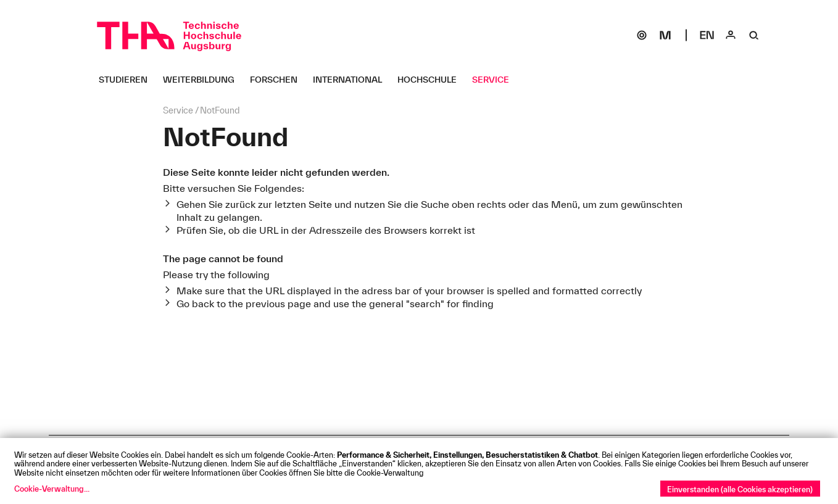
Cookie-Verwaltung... (52, 489)
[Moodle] (665, 35)
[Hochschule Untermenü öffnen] (432, 80)
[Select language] (707, 35)
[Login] (731, 35)
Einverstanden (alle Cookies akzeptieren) (740, 489)
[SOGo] (642, 35)
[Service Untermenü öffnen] (495, 80)
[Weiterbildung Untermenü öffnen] (203, 80)
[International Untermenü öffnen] (352, 80)
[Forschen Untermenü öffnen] (278, 80)
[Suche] (754, 35)
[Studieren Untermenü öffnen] (128, 80)
